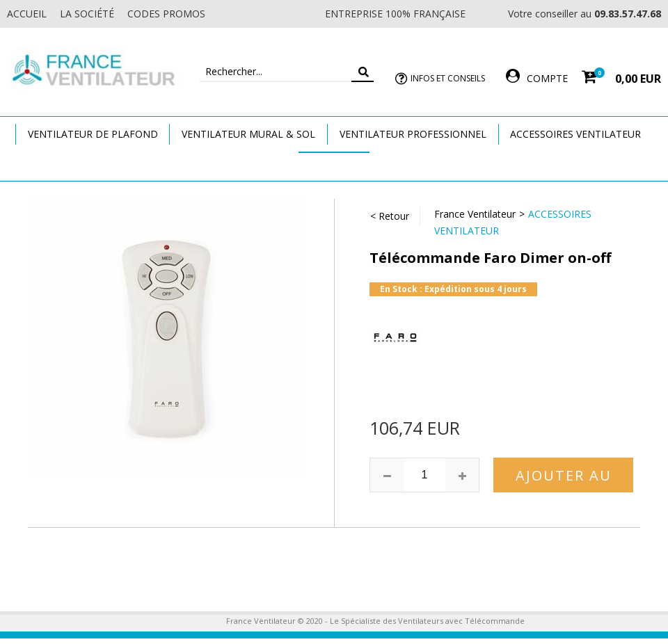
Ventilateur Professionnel (413, 134)
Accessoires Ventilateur (575, 134)
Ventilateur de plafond (93, 134)
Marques (334, 166)
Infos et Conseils (448, 78)
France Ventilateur (475, 214)
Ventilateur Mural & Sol (248, 134)
